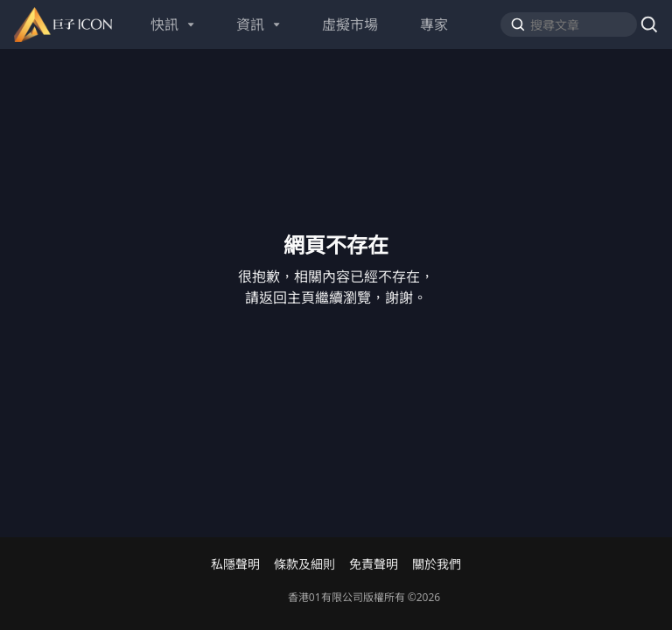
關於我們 (437, 564)
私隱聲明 (235, 564)
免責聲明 (374, 564)
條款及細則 (304, 564)
